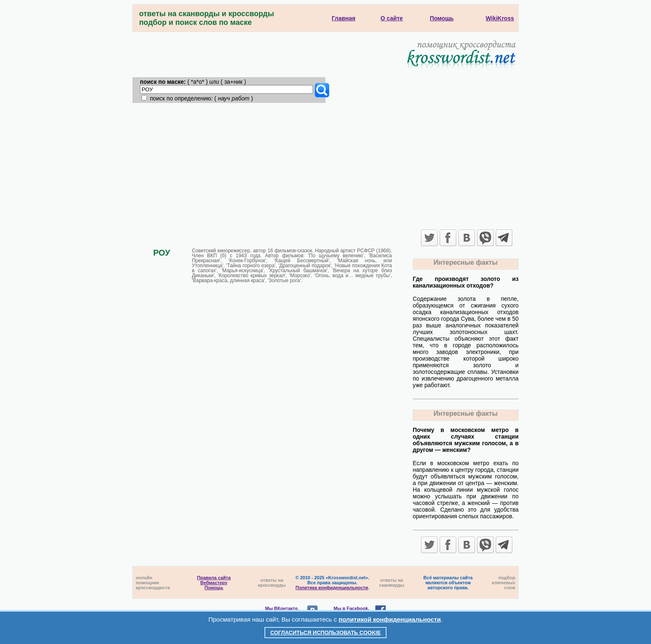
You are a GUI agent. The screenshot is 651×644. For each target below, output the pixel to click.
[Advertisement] (325, 165)
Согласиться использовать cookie (325, 633)
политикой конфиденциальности (390, 619)
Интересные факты (465, 262)
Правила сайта (214, 578)
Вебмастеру (214, 583)
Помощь (214, 588)
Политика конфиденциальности (332, 588)
